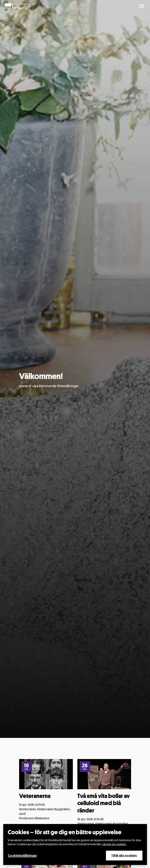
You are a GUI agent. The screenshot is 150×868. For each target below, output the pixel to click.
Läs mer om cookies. (114, 844)
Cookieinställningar (22, 856)
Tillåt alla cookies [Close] (124, 856)
